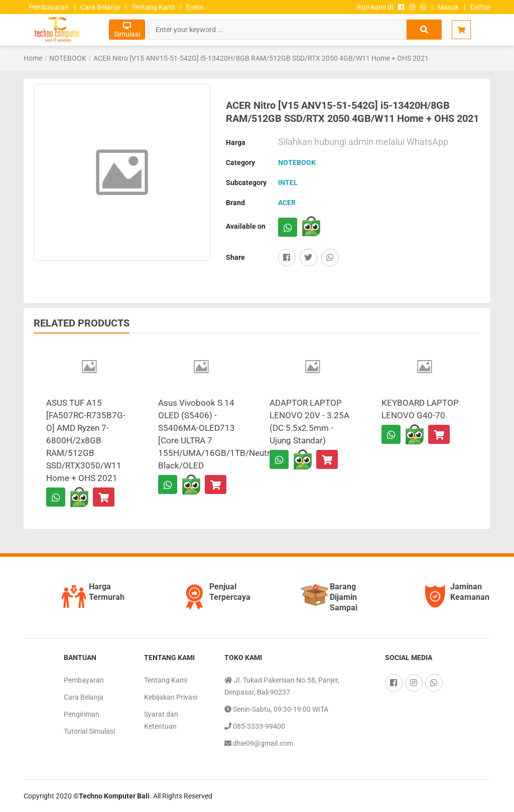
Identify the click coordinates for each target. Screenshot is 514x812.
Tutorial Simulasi (89, 731)
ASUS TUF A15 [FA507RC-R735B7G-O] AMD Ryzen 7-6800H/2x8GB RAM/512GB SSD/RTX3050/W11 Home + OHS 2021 (86, 440)
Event (195, 7)
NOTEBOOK (68, 58)
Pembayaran (49, 7)
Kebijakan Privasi (171, 697)
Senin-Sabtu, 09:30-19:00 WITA (276, 709)
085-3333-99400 (255, 726)
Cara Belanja (100, 7)
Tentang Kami (153, 7)
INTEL (288, 183)
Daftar (480, 7)
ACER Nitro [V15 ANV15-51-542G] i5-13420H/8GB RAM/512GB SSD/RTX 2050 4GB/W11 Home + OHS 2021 (261, 58)
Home (33, 58)
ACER (287, 203)
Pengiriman (82, 714)
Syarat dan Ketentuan (161, 720)
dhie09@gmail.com (259, 743)
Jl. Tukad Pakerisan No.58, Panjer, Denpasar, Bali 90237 (282, 685)
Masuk (448, 7)
